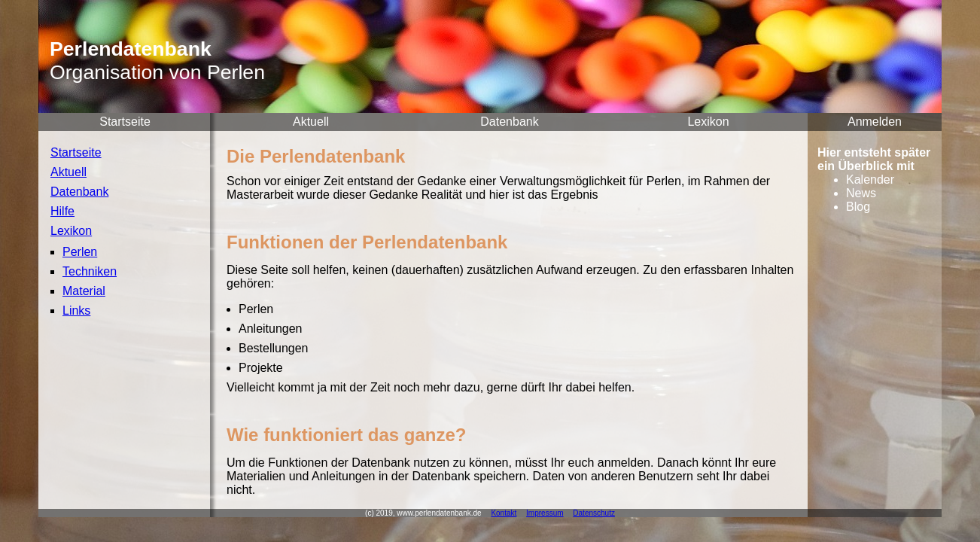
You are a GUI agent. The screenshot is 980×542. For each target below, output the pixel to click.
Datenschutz (594, 513)
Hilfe (62, 211)
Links (76, 311)
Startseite (125, 122)
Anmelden (875, 122)
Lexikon (708, 122)
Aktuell (311, 122)
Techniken (90, 271)
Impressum (545, 513)
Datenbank (509, 122)
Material (84, 291)
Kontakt (504, 513)
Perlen (80, 252)
